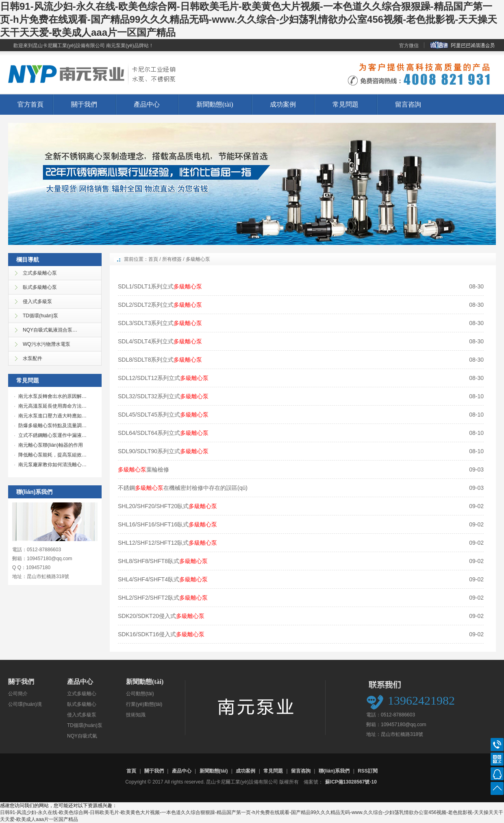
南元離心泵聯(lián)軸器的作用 (51, 445)
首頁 (153, 259)
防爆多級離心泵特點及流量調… (52, 426)
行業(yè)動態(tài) (144, 704)
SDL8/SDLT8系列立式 (160, 360)
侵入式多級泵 (82, 715)
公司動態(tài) (140, 694)
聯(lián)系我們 (334, 771)
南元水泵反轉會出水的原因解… (52, 396)
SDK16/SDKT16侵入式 (161, 634)
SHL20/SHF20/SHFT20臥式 (167, 506)
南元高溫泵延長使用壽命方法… (52, 406)
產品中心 (147, 104)
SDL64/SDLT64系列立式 (163, 433)
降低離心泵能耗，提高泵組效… (52, 455)
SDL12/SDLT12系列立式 (163, 378)
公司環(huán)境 (25, 704)
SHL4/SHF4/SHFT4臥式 (163, 579)
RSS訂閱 (368, 771)
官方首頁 (30, 104)
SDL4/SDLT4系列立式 (160, 341)
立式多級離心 (82, 694)
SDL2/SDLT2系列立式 (160, 305)
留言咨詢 (408, 104)
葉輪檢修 (143, 469)
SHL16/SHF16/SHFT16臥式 (167, 524)
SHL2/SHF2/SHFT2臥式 (163, 598)
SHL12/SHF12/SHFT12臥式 (167, 543)
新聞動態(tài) (215, 104)
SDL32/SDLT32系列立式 (163, 396)
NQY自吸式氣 (82, 736)
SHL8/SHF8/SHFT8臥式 (163, 561)
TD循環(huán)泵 (85, 725)
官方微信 (409, 46)
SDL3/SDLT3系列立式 (160, 323)
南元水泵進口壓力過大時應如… (52, 416)
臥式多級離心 (82, 704)
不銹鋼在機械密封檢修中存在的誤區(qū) (183, 488)
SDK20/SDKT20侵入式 (161, 616)
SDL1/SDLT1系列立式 (160, 286)
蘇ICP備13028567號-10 (351, 782)
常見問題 (345, 104)
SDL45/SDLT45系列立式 (163, 415)
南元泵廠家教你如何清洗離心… (52, 465)
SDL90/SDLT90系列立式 (163, 451)
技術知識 (136, 715)
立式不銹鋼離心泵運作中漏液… (52, 435)
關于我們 (84, 104)
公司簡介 (18, 694)
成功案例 (283, 104)
